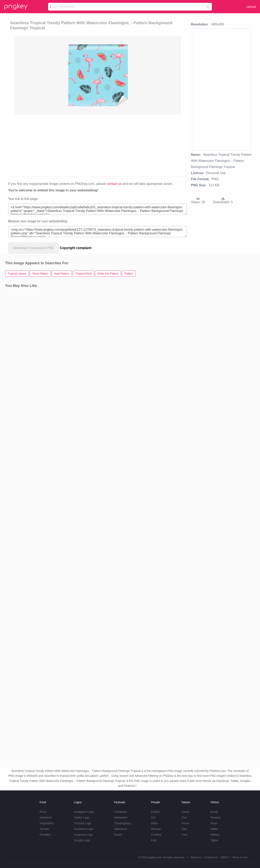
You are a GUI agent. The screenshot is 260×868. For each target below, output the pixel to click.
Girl (153, 818)
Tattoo (214, 840)
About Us (196, 857)
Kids (154, 840)
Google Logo (82, 840)
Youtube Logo (83, 823)
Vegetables (47, 823)
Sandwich (46, 818)
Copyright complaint (76, 248)
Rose (214, 823)
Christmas (120, 812)
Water (214, 829)
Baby (154, 823)
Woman (156, 829)
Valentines (120, 829)
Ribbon (215, 835)
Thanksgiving (122, 823)
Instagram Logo (84, 812)
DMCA (225, 857)
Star (184, 829)
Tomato (44, 829)
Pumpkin (45, 835)
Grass (185, 823)
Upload (251, 7)
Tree (184, 835)
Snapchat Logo (83, 835)
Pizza (43, 812)
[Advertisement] (98, 145)
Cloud (185, 812)
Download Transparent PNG (34, 248)
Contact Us (211, 857)
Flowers (215, 818)
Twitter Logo (82, 818)
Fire (184, 818)
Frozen (156, 812)
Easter (118, 835)
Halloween (121, 818)
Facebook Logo (84, 829)
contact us (114, 184)
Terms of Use (240, 857)
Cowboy (156, 835)
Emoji (214, 812)
